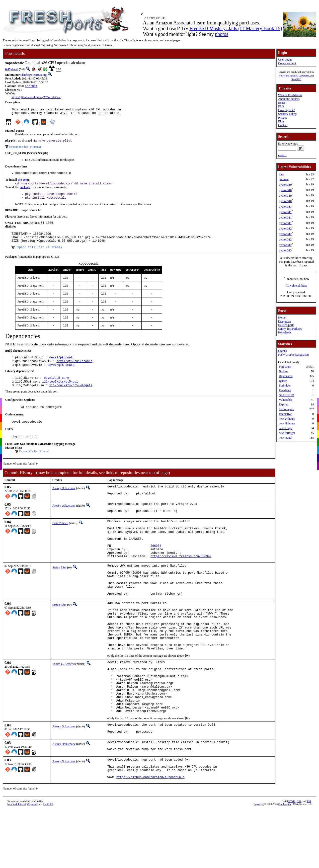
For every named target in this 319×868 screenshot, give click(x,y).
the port (23, 183)
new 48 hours (287, 423)
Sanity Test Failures (290, 329)
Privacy (283, 118)
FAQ (281, 106)
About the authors (289, 99)
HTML (292, 862)
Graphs (282, 351)
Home (282, 317)
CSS (299, 862)
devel (14, 69)
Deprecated (286, 376)
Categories (284, 321)
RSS (309, 862)
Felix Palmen (60, 540)
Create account (287, 63)
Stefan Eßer (59, 592)
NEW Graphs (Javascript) (294, 355)
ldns (281, 174)
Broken (283, 371)
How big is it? (287, 110)
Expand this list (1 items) (34, 466)
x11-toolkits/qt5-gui (60, 393)
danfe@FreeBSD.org (34, 75)
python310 (285, 185)
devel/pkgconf (61, 367)
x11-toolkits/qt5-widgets (71, 397)
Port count (285, 367)
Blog (281, 121)
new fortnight (287, 433)
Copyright (259, 864)
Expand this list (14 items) (25, 149)
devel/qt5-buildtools (75, 371)
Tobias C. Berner (62, 706)
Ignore (283, 381)
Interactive (285, 414)
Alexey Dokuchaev (64, 502)
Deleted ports (286, 325)
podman (284, 179)
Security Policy (287, 114)
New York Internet (288, 76)
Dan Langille (285, 864)
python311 (285, 207)
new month (286, 438)
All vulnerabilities (296, 286)
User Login (285, 60)
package (25, 191)
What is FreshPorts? (290, 95)
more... (282, 155)
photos (221, 34)
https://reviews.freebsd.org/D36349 (181, 581)
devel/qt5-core (56, 389)
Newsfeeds (285, 332)
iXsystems (304, 76)
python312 (285, 229)
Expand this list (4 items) (39, 256)
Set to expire (286, 409)
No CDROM (287, 395)
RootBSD (296, 79)
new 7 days (286, 428)
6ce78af (31, 86)
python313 (285, 250)
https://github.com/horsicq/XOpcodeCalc (36, 98)
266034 (156, 568)
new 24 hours (287, 419)
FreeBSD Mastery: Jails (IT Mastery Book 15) (236, 28)
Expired (284, 404)
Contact (283, 125)
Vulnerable (285, 400)
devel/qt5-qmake (61, 375)
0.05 (8, 69)
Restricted (285, 390)
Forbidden (285, 386)
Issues (282, 103)
